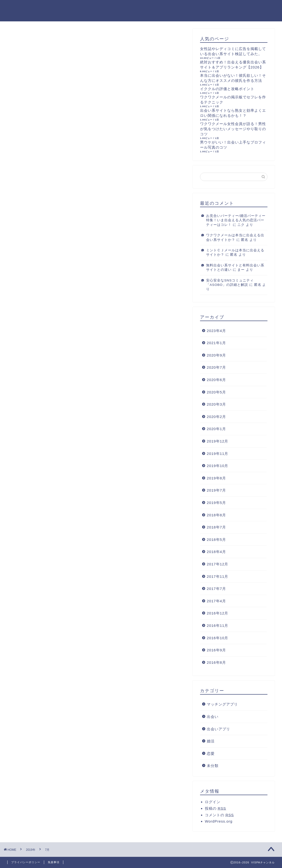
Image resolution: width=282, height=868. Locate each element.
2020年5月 (216, 392)
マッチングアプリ (222, 704)
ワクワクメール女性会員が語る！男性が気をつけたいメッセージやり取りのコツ (233, 129)
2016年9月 (216, 650)
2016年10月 (218, 638)
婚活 (211, 741)
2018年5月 (216, 540)
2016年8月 (216, 662)
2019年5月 (216, 503)
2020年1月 (216, 429)
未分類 (213, 766)
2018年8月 (216, 515)
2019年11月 (218, 454)
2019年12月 (218, 441)
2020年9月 (216, 355)
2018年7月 (216, 527)
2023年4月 (216, 331)
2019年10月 (218, 466)
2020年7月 (216, 367)
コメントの (219, 815)
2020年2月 (216, 417)
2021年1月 (216, 343)
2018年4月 (216, 552)
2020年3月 (216, 404)
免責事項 (54, 862)
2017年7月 (216, 589)
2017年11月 (218, 576)
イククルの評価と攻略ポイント (227, 89)
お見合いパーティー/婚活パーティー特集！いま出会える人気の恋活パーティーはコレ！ (236, 220)
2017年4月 (216, 601)
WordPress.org (219, 821)
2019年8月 (216, 478)
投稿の (215, 808)
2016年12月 (218, 613)
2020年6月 (216, 380)
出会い (213, 717)
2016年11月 (218, 625)
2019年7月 (216, 490)
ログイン (213, 802)
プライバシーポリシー (26, 862)
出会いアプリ (218, 729)
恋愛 (211, 753)
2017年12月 (218, 564)
